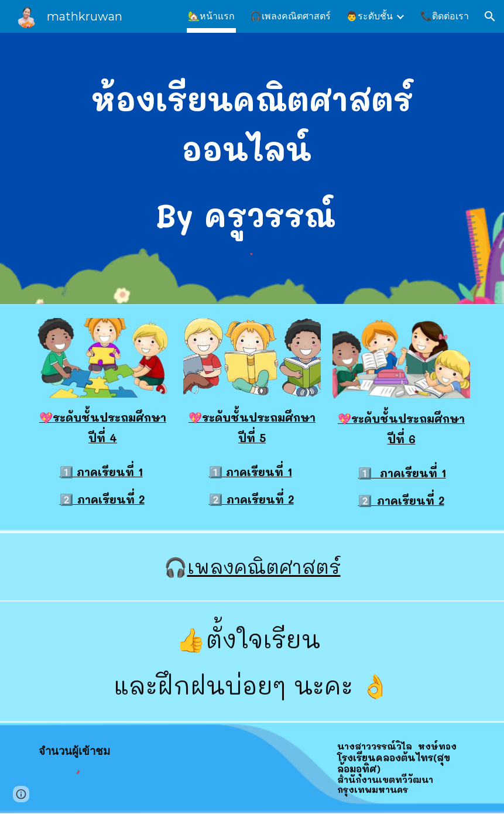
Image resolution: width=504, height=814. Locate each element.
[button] (490, 16)
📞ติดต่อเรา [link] (445, 16)
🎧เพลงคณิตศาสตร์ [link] (290, 16)
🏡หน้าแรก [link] (211, 16)
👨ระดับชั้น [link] (369, 16)
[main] (252, 158)
